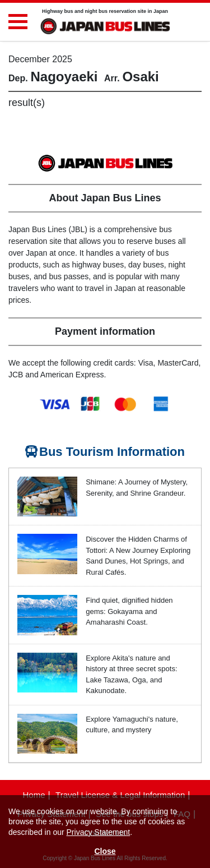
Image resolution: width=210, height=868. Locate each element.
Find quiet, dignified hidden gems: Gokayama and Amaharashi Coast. (129, 611)
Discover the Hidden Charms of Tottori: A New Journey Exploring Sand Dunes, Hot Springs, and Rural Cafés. (138, 556)
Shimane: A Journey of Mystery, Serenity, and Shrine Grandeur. (137, 488)
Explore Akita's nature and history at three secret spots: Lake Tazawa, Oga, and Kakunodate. (131, 675)
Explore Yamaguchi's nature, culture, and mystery (132, 725)
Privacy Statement (99, 832)
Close (105, 851)
